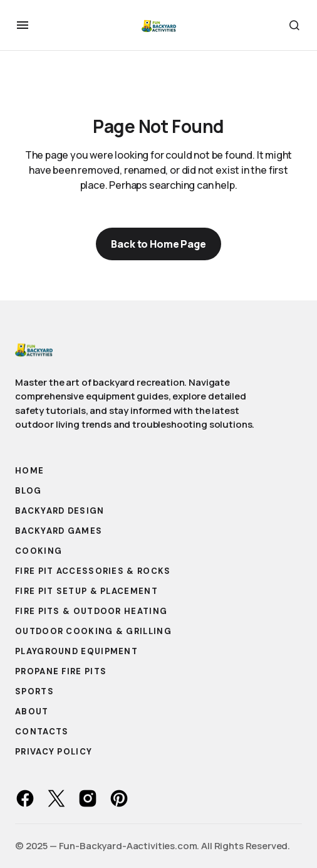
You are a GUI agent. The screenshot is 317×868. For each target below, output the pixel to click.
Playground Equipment (76, 651)
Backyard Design (60, 511)
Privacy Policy (54, 752)
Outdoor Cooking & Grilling (93, 631)
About (32, 712)
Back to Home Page (158, 244)
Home (29, 471)
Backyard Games (59, 531)
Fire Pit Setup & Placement (86, 591)
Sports (34, 691)
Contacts (42, 732)
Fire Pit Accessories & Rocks (93, 571)
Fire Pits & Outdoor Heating (91, 611)
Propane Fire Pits (61, 671)
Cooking (39, 551)
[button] (23, 25)
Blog (28, 491)
